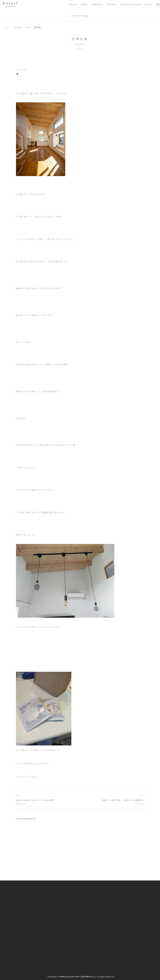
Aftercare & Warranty (130, 4)
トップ (7, 27)
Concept (71, 4)
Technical (110, 4)
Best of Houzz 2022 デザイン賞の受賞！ (36, 800)
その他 (27, 27)
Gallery (83, 4)
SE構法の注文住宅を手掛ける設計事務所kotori (77, 977)
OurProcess (96, 4)
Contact (148, 4)
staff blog (17, 27)
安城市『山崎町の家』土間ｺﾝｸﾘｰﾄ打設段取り (123, 800)
